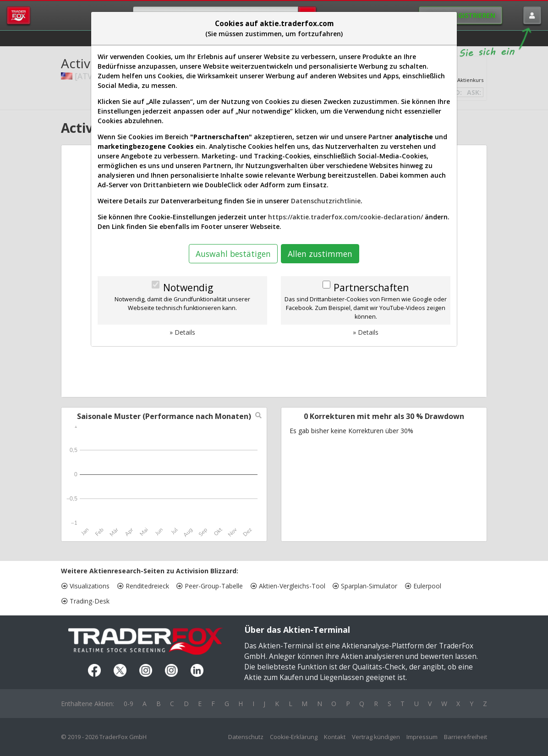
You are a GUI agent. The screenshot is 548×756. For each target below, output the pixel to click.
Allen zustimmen (320, 254)
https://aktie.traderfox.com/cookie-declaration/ (345, 217)
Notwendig (188, 288)
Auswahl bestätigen (233, 254)
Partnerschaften (371, 288)
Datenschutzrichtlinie (326, 201)
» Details (182, 332)
